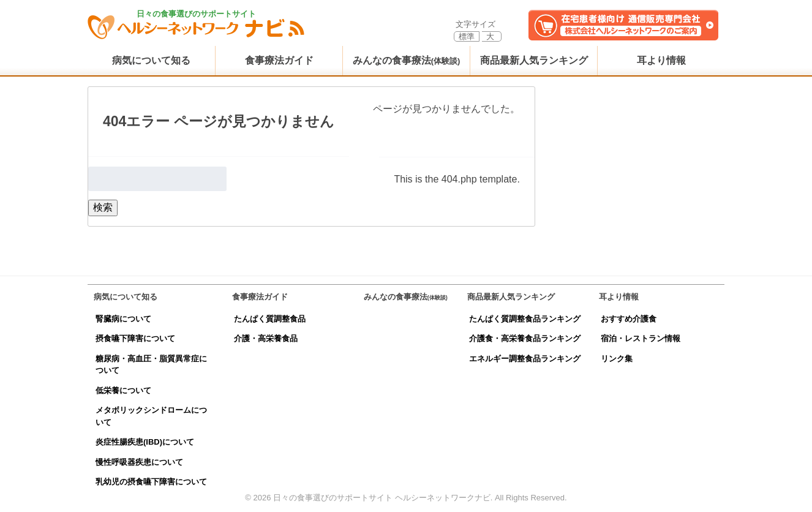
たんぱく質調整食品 (270, 319)
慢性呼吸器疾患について (139, 462)
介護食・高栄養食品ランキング (525, 338)
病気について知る (151, 60)
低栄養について (123, 390)
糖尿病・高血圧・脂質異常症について (151, 365)
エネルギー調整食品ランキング (525, 359)
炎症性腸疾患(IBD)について (145, 442)
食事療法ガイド (279, 60)
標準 (467, 36)
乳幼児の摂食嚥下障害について (151, 482)
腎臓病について (123, 319)
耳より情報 (661, 60)
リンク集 (617, 359)
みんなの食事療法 (407, 60)
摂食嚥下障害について (135, 338)
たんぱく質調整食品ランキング (525, 319)
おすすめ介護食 (629, 319)
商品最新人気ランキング (534, 60)
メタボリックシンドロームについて (151, 416)
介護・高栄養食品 (266, 338)
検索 (103, 207)
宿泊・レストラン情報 (641, 338)
